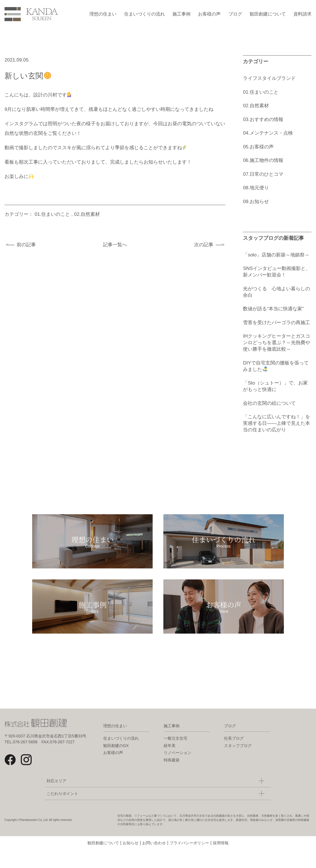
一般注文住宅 (175, 743)
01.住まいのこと (52, 214)
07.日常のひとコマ (263, 174)
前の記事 (26, 245)
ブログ (235, 14)
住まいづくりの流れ (144, 14)
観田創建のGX (116, 751)
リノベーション (177, 758)
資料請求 (302, 14)
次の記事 (204, 245)
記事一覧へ (115, 245)
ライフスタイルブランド (269, 78)
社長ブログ (234, 743)
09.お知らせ (256, 202)
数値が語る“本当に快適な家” (273, 309)
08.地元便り (256, 188)
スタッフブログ (238, 751)
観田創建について (268, 14)
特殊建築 (172, 765)
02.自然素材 (87, 214)
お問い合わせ (154, 848)
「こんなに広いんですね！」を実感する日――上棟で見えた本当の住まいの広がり (276, 423)
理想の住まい (103, 14)
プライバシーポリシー (189, 848)
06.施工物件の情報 (263, 160)
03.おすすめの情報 (263, 119)
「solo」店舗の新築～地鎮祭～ (276, 255)
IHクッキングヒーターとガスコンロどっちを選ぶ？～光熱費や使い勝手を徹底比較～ (276, 343)
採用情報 (221, 848)
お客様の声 (209, 14)
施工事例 (181, 14)
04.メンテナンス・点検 (268, 133)
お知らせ (131, 848)
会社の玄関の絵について (269, 403)
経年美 (170, 751)
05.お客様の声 (258, 147)
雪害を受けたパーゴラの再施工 (276, 323)
